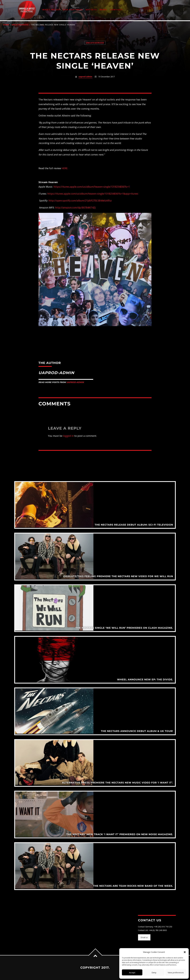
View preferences (176, 972)
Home (6, 25)
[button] (185, 952)
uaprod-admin (85, 77)
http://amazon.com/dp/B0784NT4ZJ (75, 208)
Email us (144, 937)
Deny (154, 972)
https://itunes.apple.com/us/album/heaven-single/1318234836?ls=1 (92, 187)
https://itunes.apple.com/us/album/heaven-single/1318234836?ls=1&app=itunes (93, 194)
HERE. (65, 168)
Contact (116, 10)
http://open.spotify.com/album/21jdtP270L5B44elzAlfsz (80, 201)
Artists (91, 10)
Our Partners (73, 10)
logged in (68, 436)
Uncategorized (20, 25)
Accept (132, 972)
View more (95, 505)
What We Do (51, 10)
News (103, 10)
